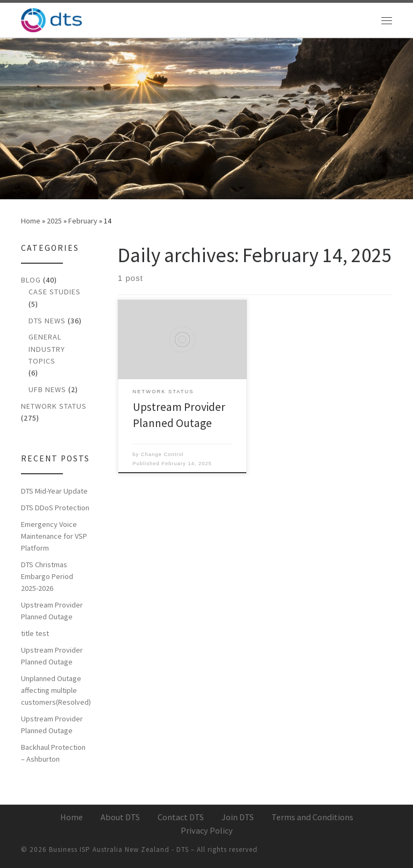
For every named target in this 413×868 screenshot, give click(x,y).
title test (35, 633)
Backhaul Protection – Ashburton (53, 753)
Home (31, 221)
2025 (54, 221)
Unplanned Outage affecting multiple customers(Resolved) (56, 690)
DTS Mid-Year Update (54, 491)
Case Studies (55, 292)
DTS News (47, 321)
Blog (31, 280)
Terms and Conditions (312, 817)
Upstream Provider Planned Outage (52, 611)
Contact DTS (181, 817)
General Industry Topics (47, 349)
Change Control (162, 454)
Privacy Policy (207, 830)
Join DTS (238, 817)
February (83, 221)
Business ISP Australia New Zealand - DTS (119, 849)
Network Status (54, 406)
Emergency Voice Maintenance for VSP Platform (54, 536)
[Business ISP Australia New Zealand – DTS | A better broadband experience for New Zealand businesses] (51, 19)
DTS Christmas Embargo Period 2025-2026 (47, 576)
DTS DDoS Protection (55, 508)
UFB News (47, 389)
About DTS (120, 817)
